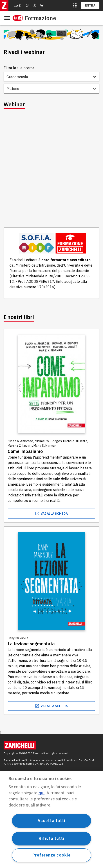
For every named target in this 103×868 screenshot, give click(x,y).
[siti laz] (75, 5)
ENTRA (90, 5)
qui (41, 793)
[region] (51, 820)
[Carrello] (42, 5)
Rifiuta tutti (51, 838)
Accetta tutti (51, 821)
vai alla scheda (52, 514)
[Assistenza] (27, 5)
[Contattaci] (34, 5)
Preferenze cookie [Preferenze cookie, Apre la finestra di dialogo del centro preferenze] (51, 855)
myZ (17, 5)
